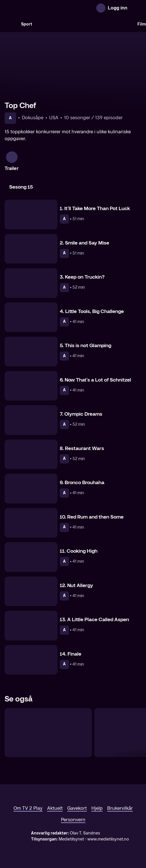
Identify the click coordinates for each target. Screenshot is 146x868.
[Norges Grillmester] (48, 733)
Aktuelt (55, 808)
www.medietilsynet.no (108, 839)
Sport (27, 24)
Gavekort (77, 808)
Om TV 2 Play (28, 808)
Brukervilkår (120, 808)
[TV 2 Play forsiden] (48, 8)
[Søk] (10, 24)
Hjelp (97, 808)
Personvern (73, 820)
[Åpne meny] (136, 8)
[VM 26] (85, 24)
